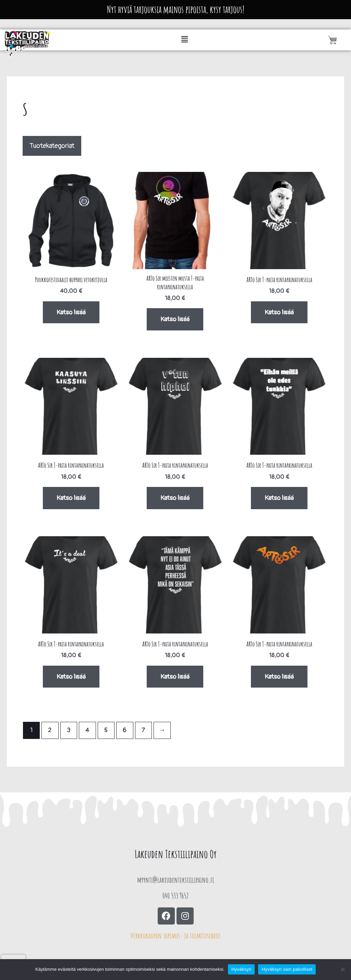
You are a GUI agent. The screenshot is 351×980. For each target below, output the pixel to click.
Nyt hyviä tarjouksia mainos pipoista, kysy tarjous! (176, 9)
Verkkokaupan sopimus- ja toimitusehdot (176, 936)
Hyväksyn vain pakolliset (287, 969)
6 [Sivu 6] (125, 730)
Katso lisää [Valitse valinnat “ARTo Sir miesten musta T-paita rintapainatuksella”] (175, 319)
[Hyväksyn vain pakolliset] (342, 969)
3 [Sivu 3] (69, 730)
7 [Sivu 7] (143, 730)
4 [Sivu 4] (87, 730)
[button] (185, 40)
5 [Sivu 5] (106, 730)
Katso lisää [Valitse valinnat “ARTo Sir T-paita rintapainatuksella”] (279, 312)
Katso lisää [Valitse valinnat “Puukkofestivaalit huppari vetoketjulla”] (71, 312)
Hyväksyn (241, 969)
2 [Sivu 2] (50, 730)
